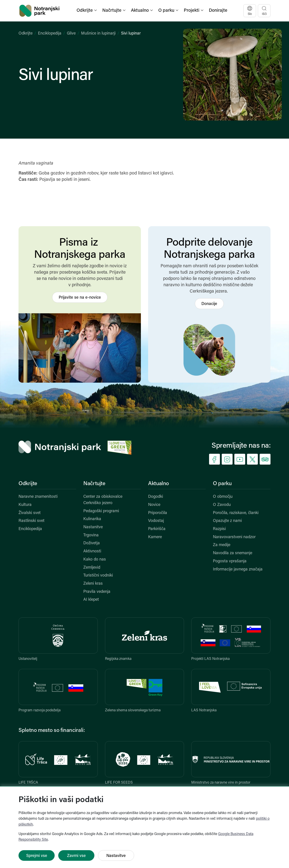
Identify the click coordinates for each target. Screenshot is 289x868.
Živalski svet (30, 513)
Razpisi (219, 529)
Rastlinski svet (31, 521)
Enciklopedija (50, 34)
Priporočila (158, 513)
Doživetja (92, 543)
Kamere (155, 537)
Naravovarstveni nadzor (234, 537)
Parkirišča (157, 529)
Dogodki (156, 497)
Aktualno (158, 484)
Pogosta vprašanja (230, 561)
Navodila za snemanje (233, 553)
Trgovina (91, 535)
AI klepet (91, 600)
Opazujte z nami (227, 521)
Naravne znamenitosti (38, 497)
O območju (223, 497)
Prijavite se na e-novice (80, 298)
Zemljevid (92, 568)
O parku (222, 484)
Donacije (209, 304)
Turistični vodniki (98, 576)
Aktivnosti (92, 551)
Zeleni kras (93, 584)
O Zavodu (222, 505)
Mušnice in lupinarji (98, 34)
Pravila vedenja (97, 592)
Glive (71, 34)
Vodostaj (156, 521)
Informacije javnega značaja (238, 569)
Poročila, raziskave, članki (236, 513)
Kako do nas (95, 560)
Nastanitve (93, 527)
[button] (87, 11)
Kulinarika (92, 519)
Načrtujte (94, 484)
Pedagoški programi (101, 511)
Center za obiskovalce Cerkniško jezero (103, 500)
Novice (154, 505)
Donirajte (218, 11)
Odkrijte (26, 34)
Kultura (25, 505)
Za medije (222, 545)
